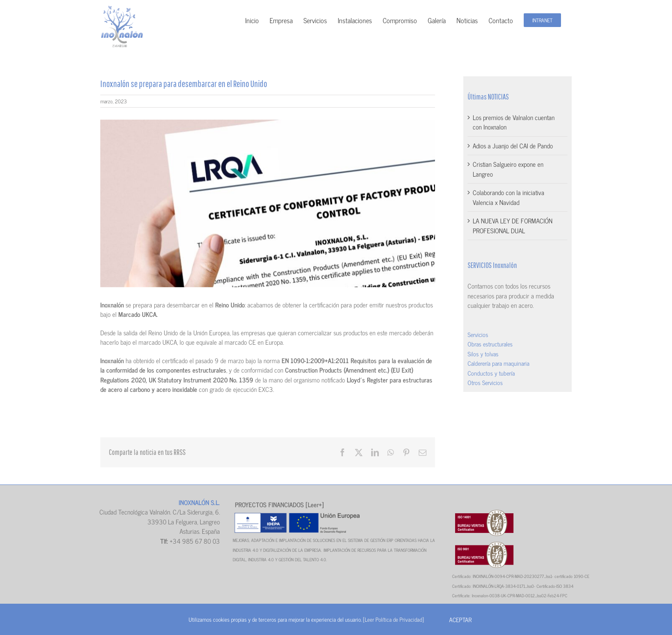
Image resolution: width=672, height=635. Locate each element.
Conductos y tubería (491, 373)
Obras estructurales (490, 344)
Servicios (478, 334)
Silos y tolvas (483, 354)
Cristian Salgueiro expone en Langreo (508, 169)
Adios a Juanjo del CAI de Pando (513, 146)
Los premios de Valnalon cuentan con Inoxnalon (514, 122)
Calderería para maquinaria (498, 363)
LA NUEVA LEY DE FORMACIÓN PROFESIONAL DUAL (513, 226)
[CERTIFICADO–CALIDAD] (268, 203)
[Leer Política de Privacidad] (393, 619)
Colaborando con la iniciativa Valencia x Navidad (508, 197)
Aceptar (460, 619)
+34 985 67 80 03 (195, 541)
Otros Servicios (485, 382)
